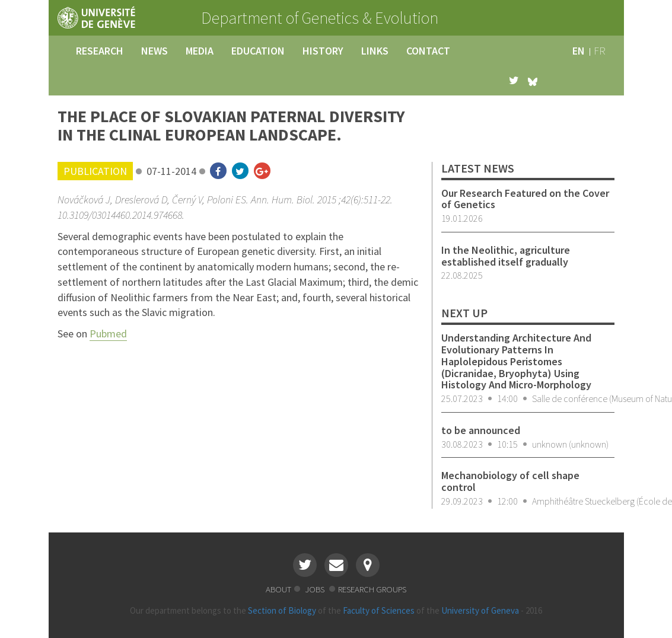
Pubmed (108, 334)
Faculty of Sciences (379, 610)
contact (428, 51)
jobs (316, 589)
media (200, 51)
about (278, 589)
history (323, 51)
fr (600, 51)
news (155, 51)
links (375, 51)
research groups (372, 589)
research (100, 51)
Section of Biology (282, 610)
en (579, 51)
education (258, 51)
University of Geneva (480, 610)
